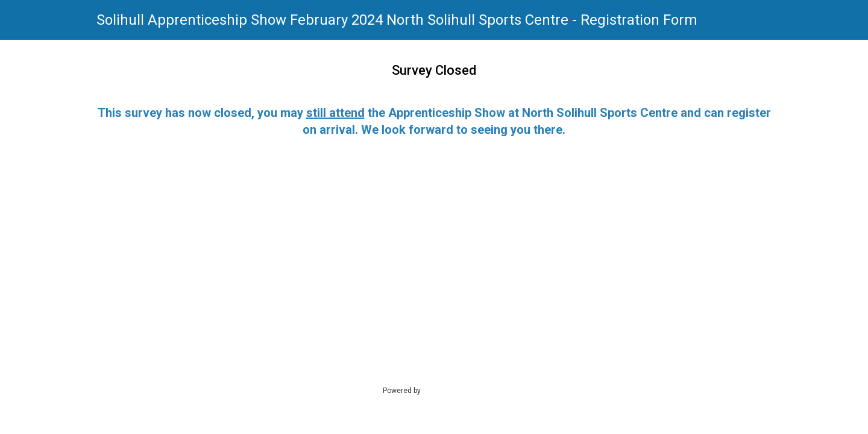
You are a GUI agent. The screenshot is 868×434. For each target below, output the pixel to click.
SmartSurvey (456, 390)
